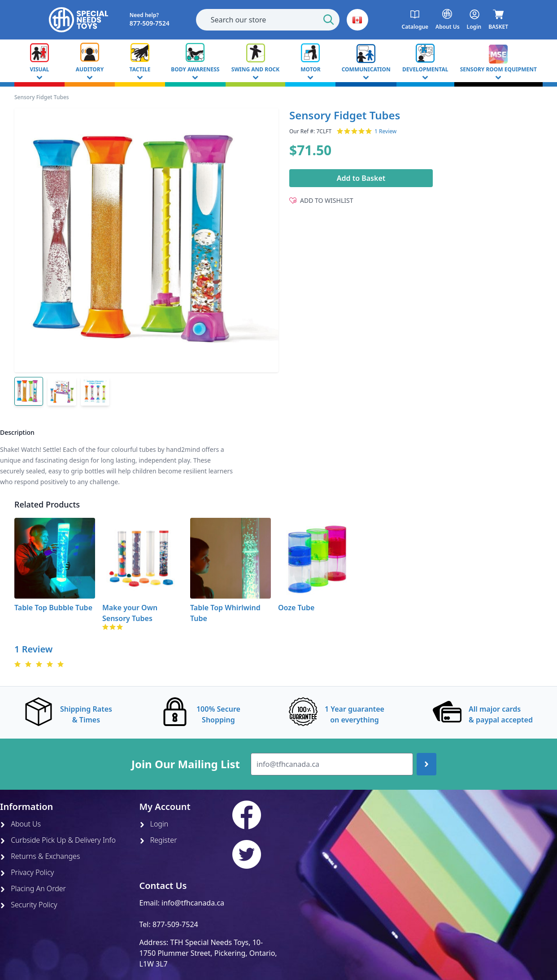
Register (158, 840)
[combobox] (268, 20)
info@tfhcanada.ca (193, 903)
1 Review (385, 131)
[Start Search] (329, 20)
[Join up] (426, 764)
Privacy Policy (27, 872)
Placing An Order (33, 888)
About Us (20, 824)
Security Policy (28, 905)
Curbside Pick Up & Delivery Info (58, 840)
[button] (357, 20)
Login (154, 824)
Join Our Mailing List (186, 764)
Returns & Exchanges (40, 856)
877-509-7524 (175, 924)
